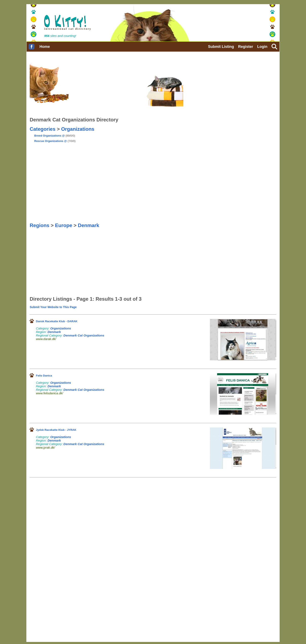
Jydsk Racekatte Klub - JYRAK (56, 430)
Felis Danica (44, 376)
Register (246, 47)
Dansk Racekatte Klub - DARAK (57, 321)
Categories (43, 129)
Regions (40, 225)
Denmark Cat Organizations (84, 335)
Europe (64, 225)
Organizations (78, 129)
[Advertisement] (114, 142)
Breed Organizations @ (50, 136)
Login (262, 47)
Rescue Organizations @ (51, 141)
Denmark (89, 225)
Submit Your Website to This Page (53, 307)
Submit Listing (221, 47)
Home (45, 47)
